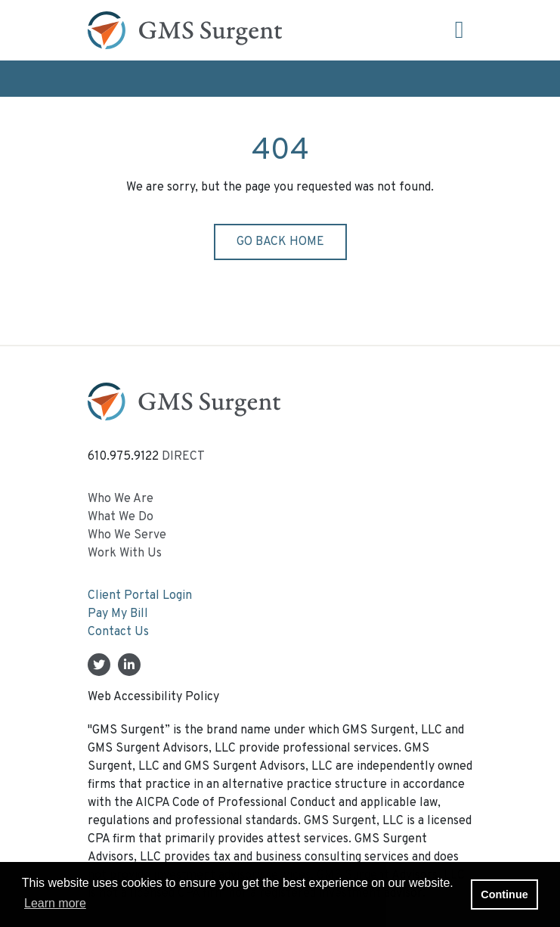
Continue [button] (504, 894)
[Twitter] (99, 666)
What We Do (121, 517)
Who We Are (121, 499)
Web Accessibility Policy (153, 697)
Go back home (280, 242)
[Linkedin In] (129, 666)
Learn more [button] (55, 903)
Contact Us (118, 632)
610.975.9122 (123, 457)
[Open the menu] (459, 31)
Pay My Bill (118, 614)
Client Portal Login (140, 596)
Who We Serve (127, 535)
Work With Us (125, 553)
